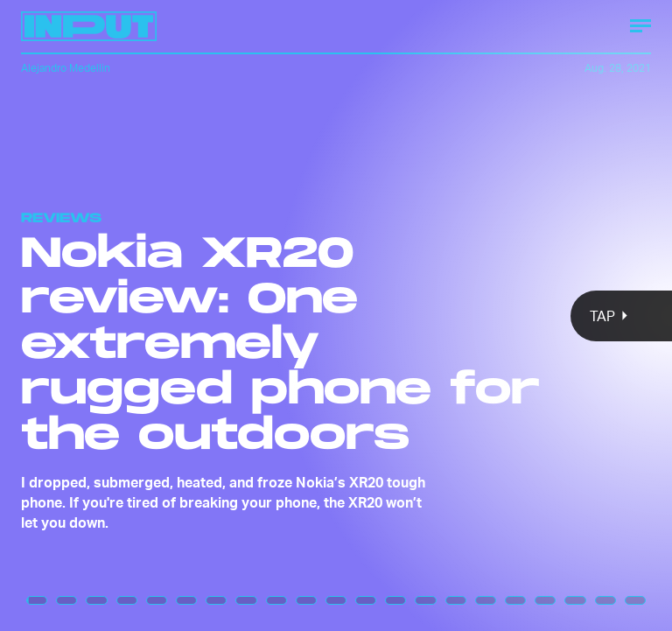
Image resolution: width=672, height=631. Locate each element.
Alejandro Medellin (66, 68)
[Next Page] (447, 315)
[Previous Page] (111, 315)
